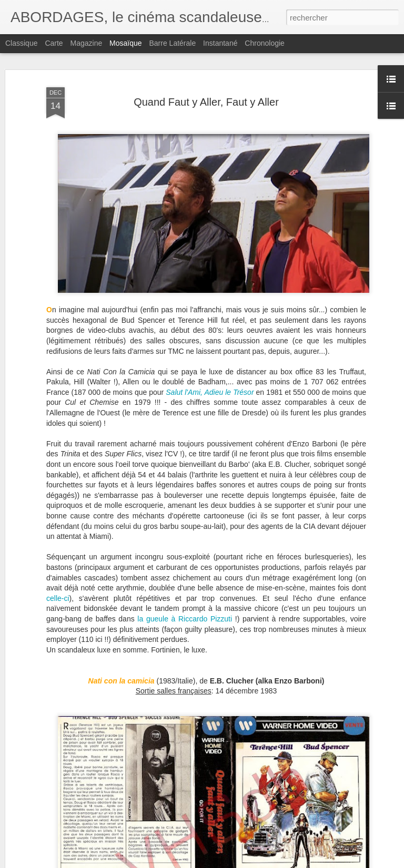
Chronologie (265, 43)
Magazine (87, 43)
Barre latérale (172, 43)
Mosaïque (125, 43)
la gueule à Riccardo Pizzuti (186, 619)
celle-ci (58, 598)
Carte (54, 43)
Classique (21, 43)
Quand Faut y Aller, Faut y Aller (206, 102)
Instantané (220, 43)
